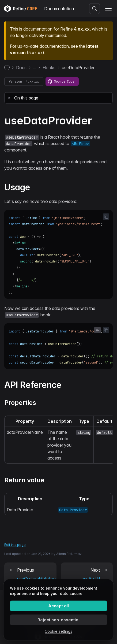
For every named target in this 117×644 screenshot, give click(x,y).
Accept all (59, 606)
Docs (21, 68)
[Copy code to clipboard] (106, 217)
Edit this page (15, 545)
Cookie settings (59, 631)
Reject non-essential (59, 620)
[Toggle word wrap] (97, 330)
